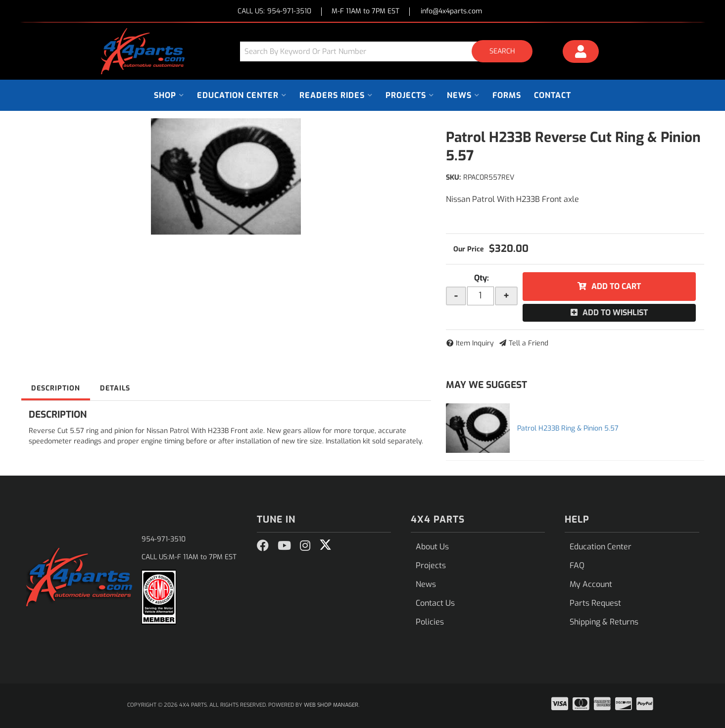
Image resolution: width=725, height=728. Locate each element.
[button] (390, 51)
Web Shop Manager (331, 705)
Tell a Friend (529, 343)
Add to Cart (616, 286)
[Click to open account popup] (580, 53)
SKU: (453, 177)
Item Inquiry (475, 343)
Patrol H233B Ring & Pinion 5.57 (568, 428)
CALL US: (274, 12)
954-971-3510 (164, 539)
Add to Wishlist (615, 313)
